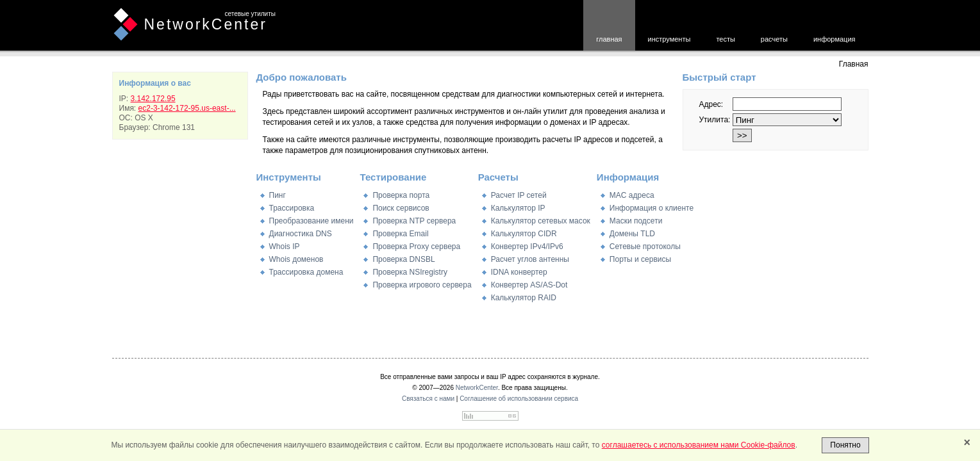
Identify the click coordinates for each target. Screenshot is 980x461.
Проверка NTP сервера (414, 221)
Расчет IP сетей (519, 195)
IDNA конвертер (519, 272)
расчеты (774, 39)
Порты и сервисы (640, 259)
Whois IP (285, 247)
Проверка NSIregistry (410, 272)
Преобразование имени (311, 221)
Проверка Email (400, 234)
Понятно (845, 445)
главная (609, 39)
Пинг (278, 195)
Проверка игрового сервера (422, 285)
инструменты (669, 39)
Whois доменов (296, 259)
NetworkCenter (206, 24)
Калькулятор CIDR (524, 234)
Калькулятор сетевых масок (541, 221)
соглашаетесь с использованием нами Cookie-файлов (699, 445)
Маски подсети (636, 221)
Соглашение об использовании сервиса (519, 399)
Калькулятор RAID (524, 298)
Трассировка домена (306, 272)
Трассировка (292, 208)
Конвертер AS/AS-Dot (529, 285)
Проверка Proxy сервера (416, 247)
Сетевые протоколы (645, 247)
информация (835, 39)
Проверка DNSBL (403, 259)
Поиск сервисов (401, 208)
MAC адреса (632, 195)
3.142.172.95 (153, 99)
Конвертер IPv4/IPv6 (527, 247)
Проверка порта (401, 195)
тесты (725, 39)
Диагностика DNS (301, 234)
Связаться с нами (428, 399)
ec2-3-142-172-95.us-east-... (187, 108)
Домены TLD (632, 234)
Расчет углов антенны (530, 259)
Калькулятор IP (518, 208)
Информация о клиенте (652, 208)
